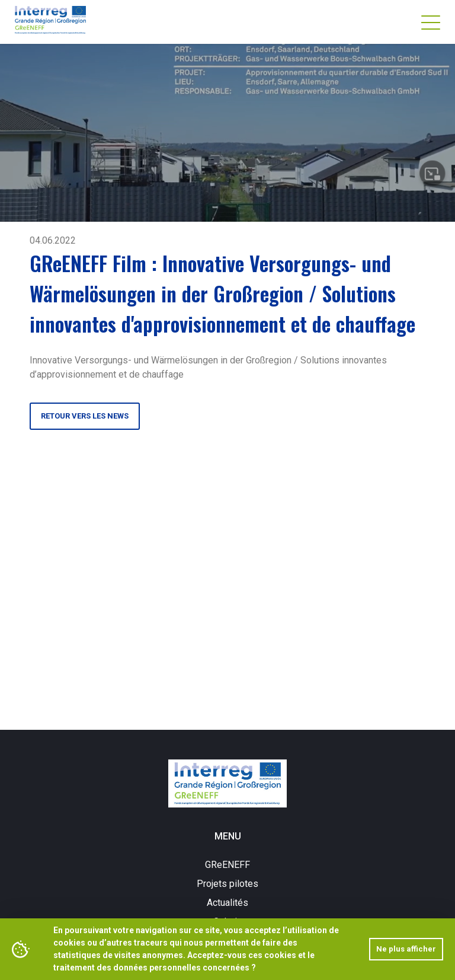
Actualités (227, 903)
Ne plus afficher (406, 949)
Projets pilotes (227, 884)
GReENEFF (227, 865)
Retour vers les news (85, 416)
